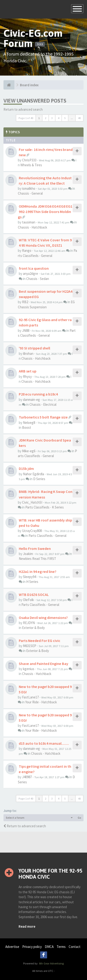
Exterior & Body (33, 628)
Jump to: (10, 811)
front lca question (34, 268)
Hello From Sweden (35, 548)
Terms (61, 947)
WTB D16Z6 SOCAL (34, 595)
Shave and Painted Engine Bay (43, 664)
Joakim (28, 554)
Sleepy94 (29, 577)
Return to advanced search (23, 109)
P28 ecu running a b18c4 (38, 394)
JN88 (26, 331)
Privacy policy (32, 947)
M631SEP (30, 646)
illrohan (28, 354)
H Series (32, 582)
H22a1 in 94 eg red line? (38, 571)
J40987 (27, 777)
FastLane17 (30, 697)
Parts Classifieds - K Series (45, 507)
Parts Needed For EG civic (40, 641)
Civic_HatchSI (32, 502)
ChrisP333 (29, 160)
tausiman (29, 222)
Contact (75, 947)
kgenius (29, 669)
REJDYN (29, 623)
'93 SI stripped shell (34, 348)
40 (79, 118)
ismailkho (29, 188)
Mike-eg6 (29, 451)
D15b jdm (26, 468)
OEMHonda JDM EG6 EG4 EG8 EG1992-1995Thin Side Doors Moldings (45, 212)
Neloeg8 (29, 423)
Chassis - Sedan (38, 279)
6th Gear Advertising (51, 963)
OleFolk (28, 600)
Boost (27, 427)
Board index (29, 85)
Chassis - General (30, 193)
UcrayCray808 (32, 531)
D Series (39, 479)
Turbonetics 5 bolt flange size (43, 417)
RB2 (25, 302)
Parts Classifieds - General (47, 536)
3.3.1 (40, 44)
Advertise (12, 947)
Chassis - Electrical (43, 404)
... (72, 118)
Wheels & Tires (31, 165)
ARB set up (28, 371)
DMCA (49, 947)
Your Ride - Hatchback (41, 702)
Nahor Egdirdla (34, 474)
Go (79, 818)
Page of (26, 118)
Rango (27, 251)
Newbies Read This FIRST (37, 559)
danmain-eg (31, 400)
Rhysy (27, 377)
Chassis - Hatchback (32, 227)
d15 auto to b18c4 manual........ (44, 743)
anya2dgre (31, 274)
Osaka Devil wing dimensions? (43, 618)
